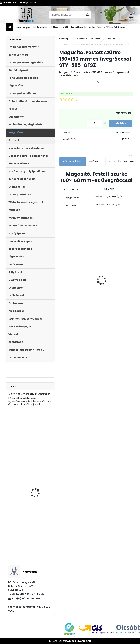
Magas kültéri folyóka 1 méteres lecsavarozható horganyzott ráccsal (72, 252)
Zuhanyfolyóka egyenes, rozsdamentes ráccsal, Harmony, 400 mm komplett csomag (121, 287)
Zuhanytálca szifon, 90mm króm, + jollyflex (38, 450)
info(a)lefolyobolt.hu (26, 599)
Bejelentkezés (10, 2)
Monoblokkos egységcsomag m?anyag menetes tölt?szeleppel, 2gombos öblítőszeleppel (37, 538)
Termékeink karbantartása (86, 27)
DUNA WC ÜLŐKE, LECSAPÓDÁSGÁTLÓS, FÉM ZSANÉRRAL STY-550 (39, 486)
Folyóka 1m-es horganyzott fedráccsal (95, 256)
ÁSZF (66, 27)
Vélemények (23, 27)
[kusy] (93, 123)
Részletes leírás (72, 161)
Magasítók (111, 39)
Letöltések (96, 161)
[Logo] (27, 15)
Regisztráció (29, 2)
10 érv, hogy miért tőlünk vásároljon (29, 394)
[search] (88, 15)
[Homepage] (10, 27)
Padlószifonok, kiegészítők (87, 39)
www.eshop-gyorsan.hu (77, 641)
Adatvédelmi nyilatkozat (47, 27)
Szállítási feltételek (114, 27)
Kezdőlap (64, 39)
